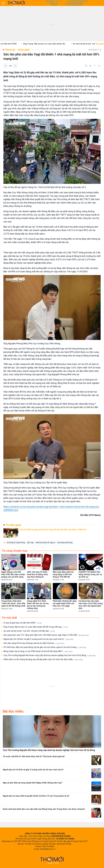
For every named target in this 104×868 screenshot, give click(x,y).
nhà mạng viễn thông (65, 543)
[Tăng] (15, 66)
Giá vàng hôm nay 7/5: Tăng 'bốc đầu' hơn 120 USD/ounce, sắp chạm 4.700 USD (46, 635)
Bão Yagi (30, 543)
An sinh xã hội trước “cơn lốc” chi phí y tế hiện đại (29, 631)
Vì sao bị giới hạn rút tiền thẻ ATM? (23, 623)
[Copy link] (95, 66)
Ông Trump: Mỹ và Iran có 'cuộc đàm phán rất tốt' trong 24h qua (36, 627)
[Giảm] (6, 66)
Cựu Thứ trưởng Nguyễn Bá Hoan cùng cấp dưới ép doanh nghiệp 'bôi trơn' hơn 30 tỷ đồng (50, 655)
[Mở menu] (3, 3)
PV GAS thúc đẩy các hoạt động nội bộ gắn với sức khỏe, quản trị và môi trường (45, 647)
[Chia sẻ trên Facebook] (86, 66)
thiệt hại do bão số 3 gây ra (45, 543)
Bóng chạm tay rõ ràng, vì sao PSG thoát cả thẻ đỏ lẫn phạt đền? (38, 651)
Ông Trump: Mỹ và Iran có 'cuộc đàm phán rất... (49, 44)
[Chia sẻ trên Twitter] (90, 66)
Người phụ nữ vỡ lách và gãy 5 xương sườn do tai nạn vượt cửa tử (38, 639)
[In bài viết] (99, 66)
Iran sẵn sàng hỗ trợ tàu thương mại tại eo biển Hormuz (34, 643)
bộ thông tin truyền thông (16, 543)
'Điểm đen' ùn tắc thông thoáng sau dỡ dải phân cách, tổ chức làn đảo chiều (43, 659)
